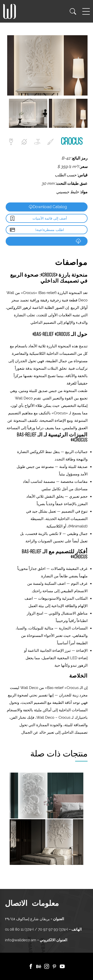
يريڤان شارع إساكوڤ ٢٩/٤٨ (27, 919)
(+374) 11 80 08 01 (20, 929)
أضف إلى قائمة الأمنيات (50, 218)
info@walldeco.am (21, 940)
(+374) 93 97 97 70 (52, 929)
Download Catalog (48, 207)
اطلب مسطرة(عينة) (50, 230)
